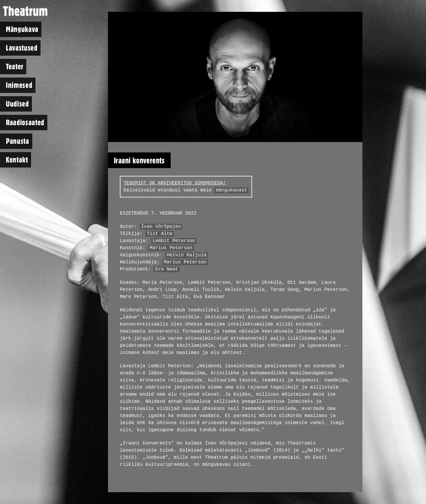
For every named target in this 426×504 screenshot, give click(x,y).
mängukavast (232, 190)
